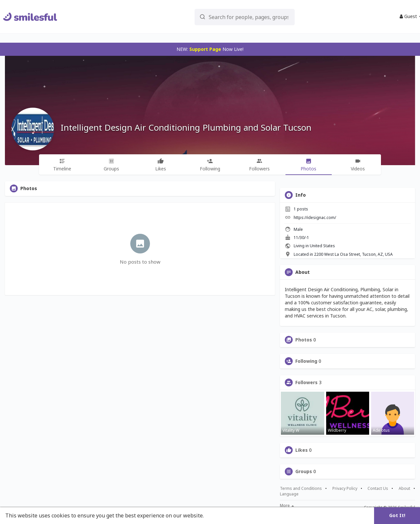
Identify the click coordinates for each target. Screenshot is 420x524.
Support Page (205, 49)
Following (306, 361)
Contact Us (378, 489)
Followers (306, 382)
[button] (233, 17)
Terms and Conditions (301, 489)
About (404, 489)
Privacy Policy (345, 489)
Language (289, 494)
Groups (304, 471)
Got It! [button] (397, 515)
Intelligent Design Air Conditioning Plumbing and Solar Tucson (186, 127)
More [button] (287, 506)
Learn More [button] (220, 515)
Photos (304, 340)
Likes (302, 450)
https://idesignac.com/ (315, 218)
